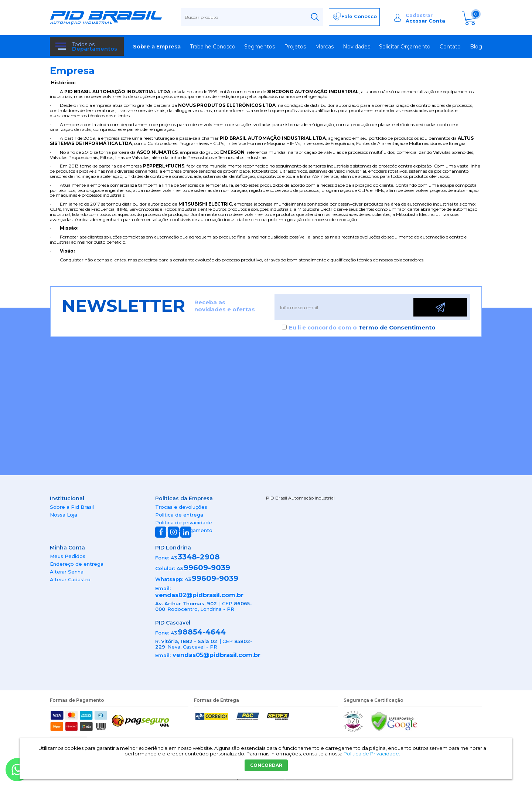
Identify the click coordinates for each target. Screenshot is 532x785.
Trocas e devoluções (181, 507)
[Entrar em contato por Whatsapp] (17, 770)
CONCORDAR (266, 765)
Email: (163, 588)
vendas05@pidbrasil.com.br (216, 655)
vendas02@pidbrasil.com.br (199, 595)
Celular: (165, 568)
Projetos (295, 47)
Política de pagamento (184, 530)
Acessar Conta (425, 21)
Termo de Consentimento (397, 327)
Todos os (95, 47)
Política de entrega (179, 515)
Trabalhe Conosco (213, 47)
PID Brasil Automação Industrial (300, 498)
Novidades (357, 47)
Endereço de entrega (77, 564)
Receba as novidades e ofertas (225, 306)
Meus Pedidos (68, 556)
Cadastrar (419, 15)
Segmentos (260, 47)
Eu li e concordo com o (362, 327)
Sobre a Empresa (157, 47)
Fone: (162, 558)
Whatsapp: (169, 579)
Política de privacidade (184, 522)
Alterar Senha (67, 572)
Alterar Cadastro (70, 579)
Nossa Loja (64, 515)
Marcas (324, 47)
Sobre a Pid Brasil (72, 507)
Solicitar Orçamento (405, 47)
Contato (450, 47)
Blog (476, 47)
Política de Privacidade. (372, 754)
